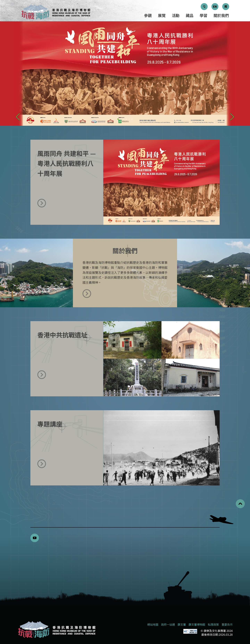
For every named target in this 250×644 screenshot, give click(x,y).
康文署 (182, 624)
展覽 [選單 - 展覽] (162, 15)
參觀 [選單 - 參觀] (148, 15)
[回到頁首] (240, 504)
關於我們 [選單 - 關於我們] (221, 15)
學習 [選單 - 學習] (203, 15)
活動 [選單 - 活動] (176, 15)
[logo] (56, 12)
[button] (18, 117)
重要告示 (227, 624)
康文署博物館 (197, 624)
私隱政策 (213, 624)
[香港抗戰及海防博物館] (56, 630)
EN (215, 6)
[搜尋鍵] (204, 7)
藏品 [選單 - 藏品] (190, 15)
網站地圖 (153, 624)
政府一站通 (168, 624)
